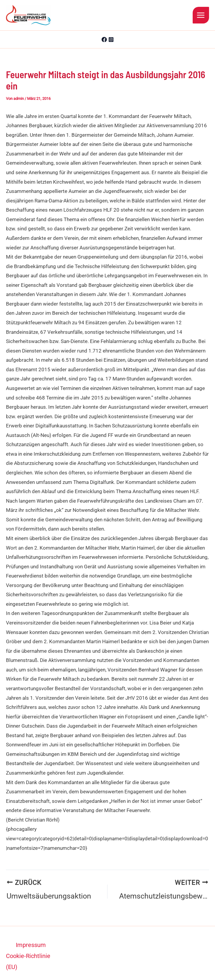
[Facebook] (104, 40)
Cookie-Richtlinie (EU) (28, 953)
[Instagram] (111, 40)
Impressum (31, 936)
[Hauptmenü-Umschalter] (201, 15)
